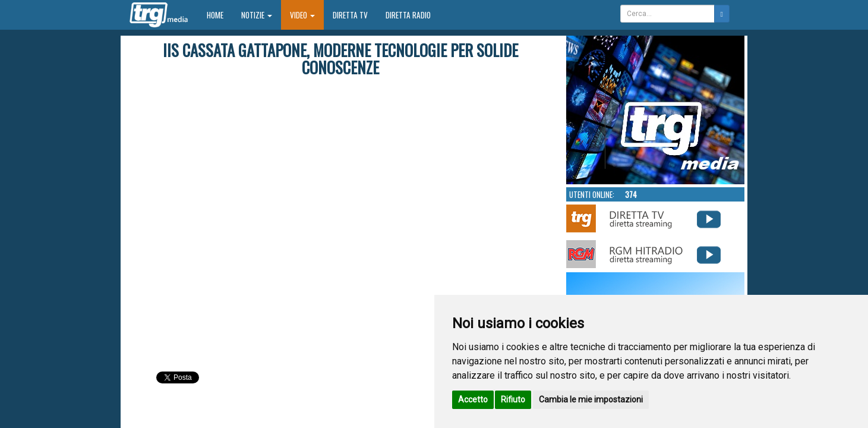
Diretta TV (350, 15)
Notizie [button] (257, 15)
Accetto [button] (473, 399)
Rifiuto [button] (513, 399)
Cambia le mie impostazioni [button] (591, 399)
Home (220, 15)
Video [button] (302, 15)
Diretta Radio (408, 15)
